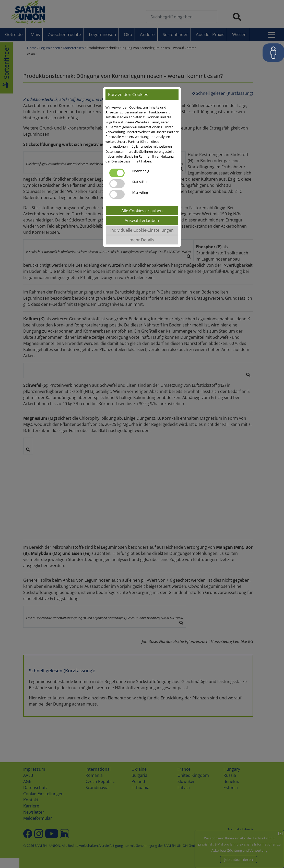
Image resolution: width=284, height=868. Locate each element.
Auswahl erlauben (142, 220)
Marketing (140, 192)
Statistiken (140, 182)
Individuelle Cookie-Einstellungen (142, 230)
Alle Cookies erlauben (142, 211)
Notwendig (141, 171)
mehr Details (142, 240)
